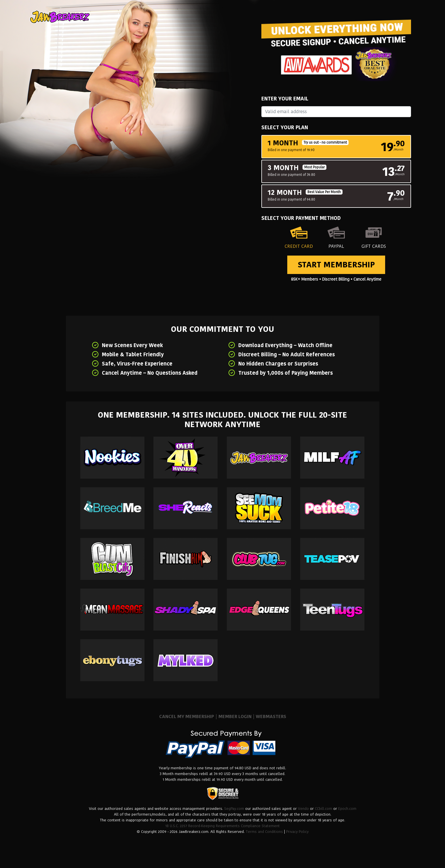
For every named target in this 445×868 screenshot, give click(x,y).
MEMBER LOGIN (235, 716)
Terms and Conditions (264, 832)
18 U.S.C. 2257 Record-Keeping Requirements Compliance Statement (222, 826)
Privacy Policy (297, 832)
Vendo (303, 809)
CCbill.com (324, 809)
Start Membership (336, 265)
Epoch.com (347, 809)
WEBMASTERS (271, 716)
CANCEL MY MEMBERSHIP (187, 716)
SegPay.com (234, 809)
